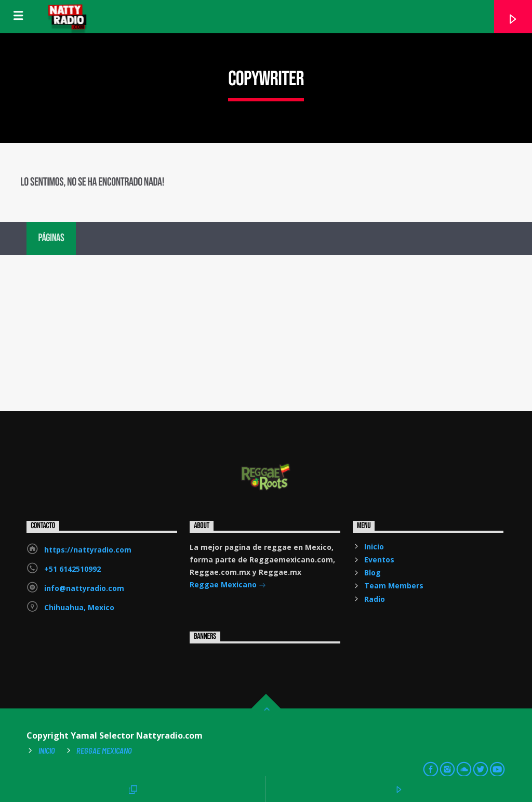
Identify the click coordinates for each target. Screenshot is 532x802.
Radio (375, 599)
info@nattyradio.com (84, 588)
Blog (373, 573)
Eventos (379, 560)
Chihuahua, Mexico (79, 607)
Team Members (394, 586)
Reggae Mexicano (228, 586)
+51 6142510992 (72, 569)
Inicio (374, 547)
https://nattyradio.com (88, 550)
